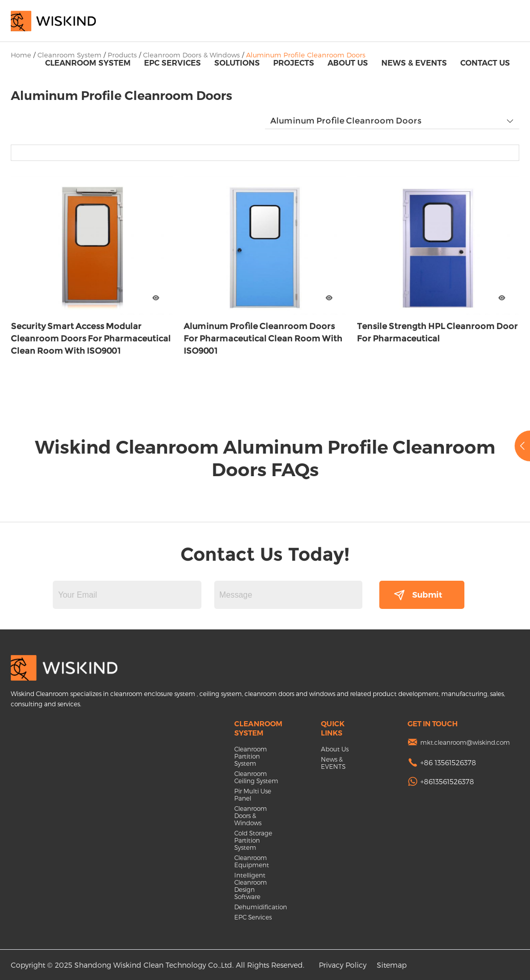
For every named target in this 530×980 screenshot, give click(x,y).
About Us (348, 63)
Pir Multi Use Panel (253, 794)
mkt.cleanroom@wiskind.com (465, 742)
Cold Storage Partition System (253, 840)
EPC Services (172, 63)
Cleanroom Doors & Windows (251, 815)
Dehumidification (257, 907)
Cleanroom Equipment (252, 861)
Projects (294, 63)
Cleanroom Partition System (251, 756)
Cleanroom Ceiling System (256, 777)
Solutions (237, 63)
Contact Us (485, 63)
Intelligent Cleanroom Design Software (251, 886)
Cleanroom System (88, 63)
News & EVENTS (414, 63)
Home (21, 55)
